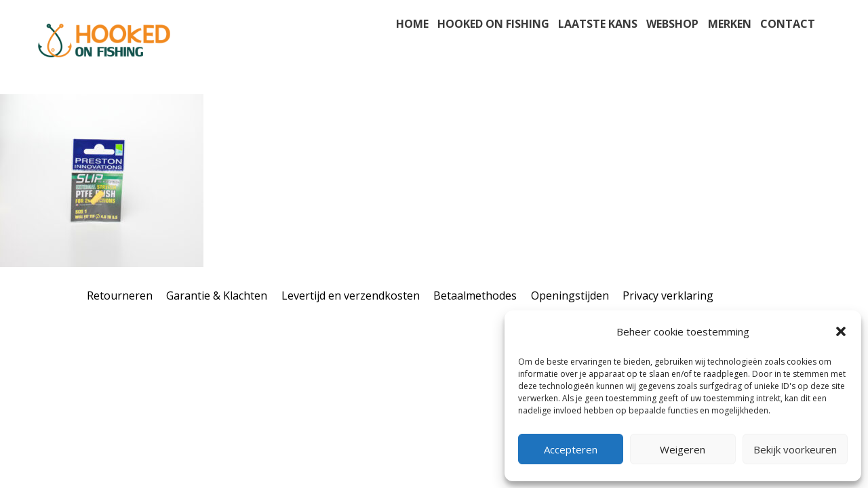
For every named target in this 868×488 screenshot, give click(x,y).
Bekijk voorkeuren (795, 449)
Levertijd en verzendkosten (351, 296)
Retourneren (120, 296)
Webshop (672, 24)
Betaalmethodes (475, 296)
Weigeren (683, 449)
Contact (788, 24)
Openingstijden (570, 296)
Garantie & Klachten (217, 296)
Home (412, 24)
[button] (841, 331)
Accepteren (571, 449)
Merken (730, 24)
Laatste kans (598, 24)
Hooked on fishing (493, 24)
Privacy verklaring (668, 296)
